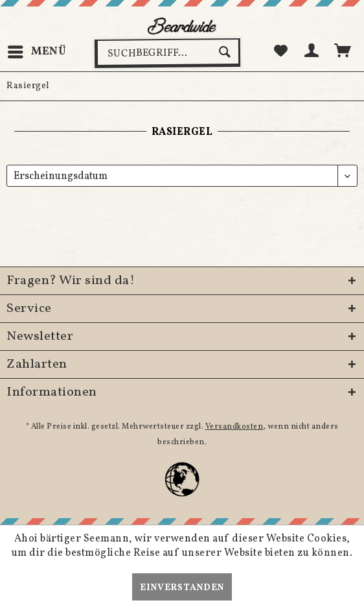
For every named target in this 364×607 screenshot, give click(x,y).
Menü (37, 50)
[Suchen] (226, 52)
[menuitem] (37, 52)
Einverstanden (182, 588)
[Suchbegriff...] (167, 53)
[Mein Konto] (312, 52)
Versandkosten (234, 427)
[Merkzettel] (280, 52)
